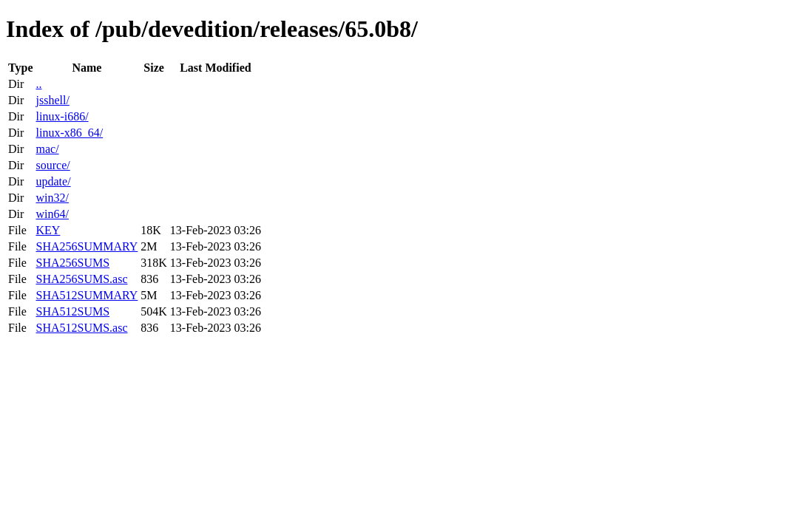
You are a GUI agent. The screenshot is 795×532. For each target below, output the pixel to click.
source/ (53, 165)
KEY (48, 230)
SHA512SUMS (72, 311)
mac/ (47, 149)
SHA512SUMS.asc (81, 328)
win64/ (52, 214)
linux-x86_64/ (69, 133)
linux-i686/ (62, 116)
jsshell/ (52, 100)
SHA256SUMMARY (87, 246)
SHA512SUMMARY (87, 295)
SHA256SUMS (72, 263)
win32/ (52, 198)
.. (38, 84)
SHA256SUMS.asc (81, 279)
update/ (53, 181)
